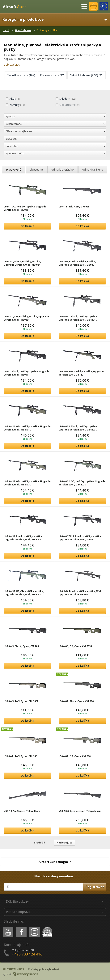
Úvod (6, 30)
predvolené (14, 169)
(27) (52, 75)
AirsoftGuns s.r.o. (16, 7)
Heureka (47, 927)
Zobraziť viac (12, 65)
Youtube (7, 927)
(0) (68, 105)
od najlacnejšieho (63, 169)
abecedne (36, 169)
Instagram (34, 927)
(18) (15, 105)
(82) (66, 99)
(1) (13, 99)
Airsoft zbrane (23, 30)
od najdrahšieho (93, 169)
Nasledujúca (64, 843)
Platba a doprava (18, 912)
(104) (21, 75)
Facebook (21, 927)
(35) (87, 75)
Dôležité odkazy (17, 901)
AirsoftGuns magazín (55, 862)
